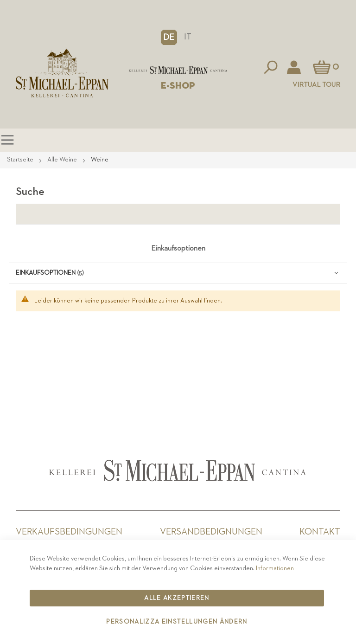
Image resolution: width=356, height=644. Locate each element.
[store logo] (178, 70)
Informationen (275, 568)
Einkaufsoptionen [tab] (178, 249)
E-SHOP (178, 86)
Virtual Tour (316, 85)
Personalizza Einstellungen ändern (177, 622)
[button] (169, 37)
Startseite (21, 160)
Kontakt (320, 532)
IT (188, 37)
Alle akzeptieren (177, 598)
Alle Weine (63, 160)
